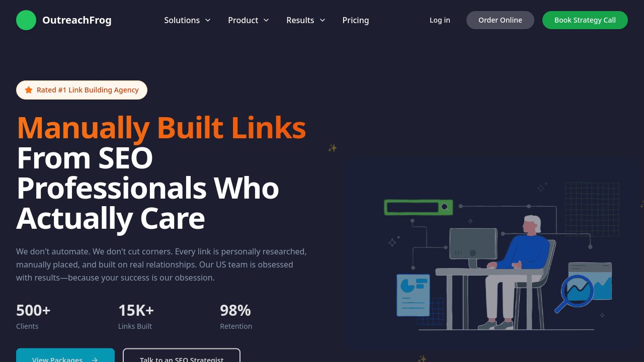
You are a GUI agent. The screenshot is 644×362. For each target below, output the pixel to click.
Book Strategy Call (585, 20)
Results (306, 20)
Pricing (356, 20)
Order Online (500, 20)
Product (249, 20)
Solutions (188, 20)
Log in (440, 20)
